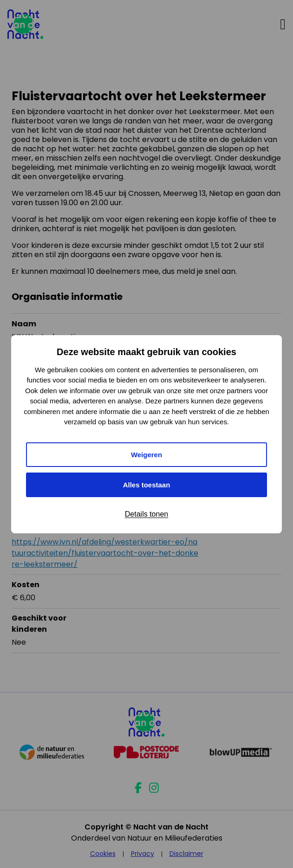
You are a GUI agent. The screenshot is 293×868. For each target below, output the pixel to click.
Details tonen (146, 514)
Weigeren (146, 455)
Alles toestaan (147, 485)
